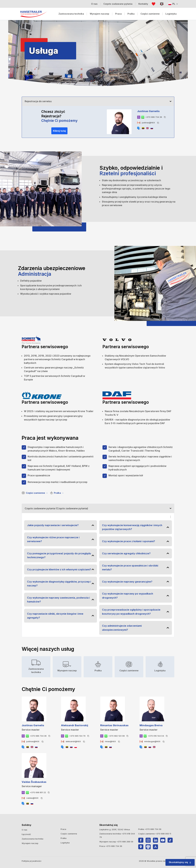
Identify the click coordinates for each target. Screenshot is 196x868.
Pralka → (57, 493)
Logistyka (171, 14)
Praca (118, 14)
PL (173, 4)
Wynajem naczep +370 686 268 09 (116, 842)
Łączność (26, 834)
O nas (24, 830)
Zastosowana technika (71, 14)
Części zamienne (150, 14)
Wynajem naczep (99, 14)
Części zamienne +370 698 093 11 (155, 834)
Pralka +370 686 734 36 (150, 829)
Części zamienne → (35, 493)
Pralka (131, 14)
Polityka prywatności (31, 861)
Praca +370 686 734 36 (111, 846)
